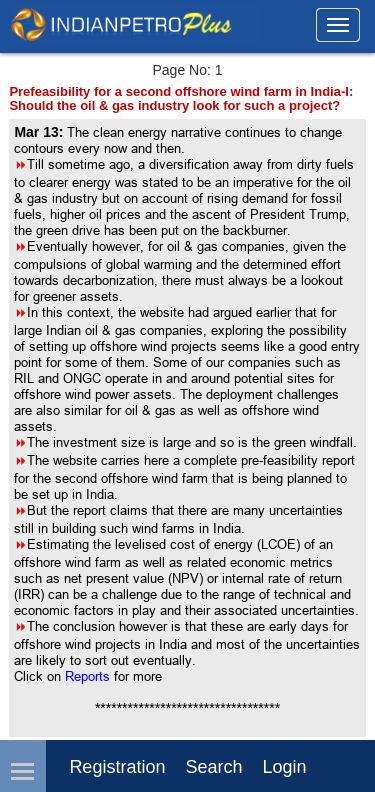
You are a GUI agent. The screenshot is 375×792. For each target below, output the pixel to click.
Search (213, 767)
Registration (117, 767)
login (284, 767)
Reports (89, 676)
